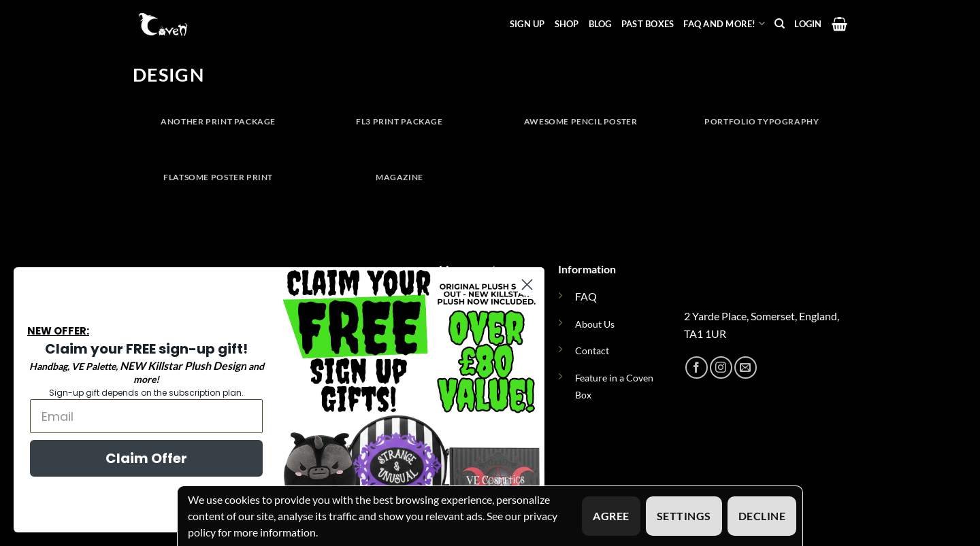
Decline (762, 516)
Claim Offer (142, 458)
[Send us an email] (746, 368)
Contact (592, 351)
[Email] (142, 416)
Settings (684, 516)
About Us (595, 324)
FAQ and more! (724, 23)
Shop (567, 24)
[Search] (780, 24)
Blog (600, 24)
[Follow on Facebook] (697, 368)
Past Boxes (648, 24)
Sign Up (527, 24)
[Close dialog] (523, 285)
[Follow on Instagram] (721, 368)
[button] (808, 24)
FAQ (586, 296)
